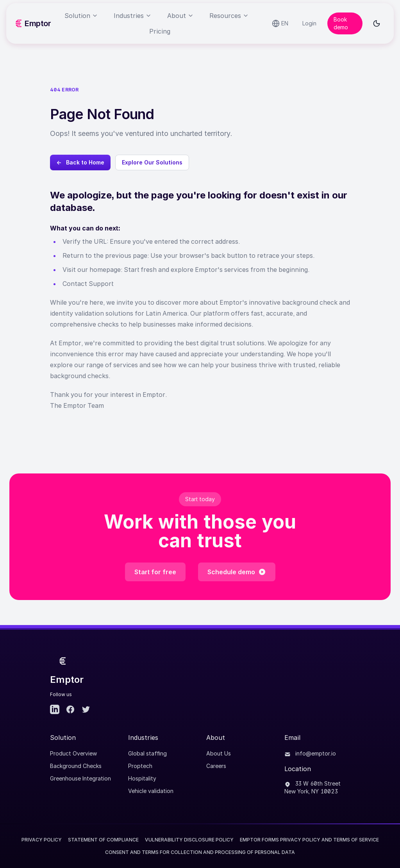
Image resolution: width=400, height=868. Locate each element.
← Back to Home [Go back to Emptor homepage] (80, 162)
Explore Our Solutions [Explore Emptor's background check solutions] (152, 162)
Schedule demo (237, 572)
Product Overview (73, 753)
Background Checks (76, 766)
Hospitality (142, 778)
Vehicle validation (151, 791)
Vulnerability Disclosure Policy (189, 840)
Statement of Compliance (103, 840)
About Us (219, 753)
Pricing (160, 31)
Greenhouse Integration (80, 778)
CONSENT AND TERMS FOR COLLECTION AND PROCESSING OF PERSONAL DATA (200, 852)
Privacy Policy (42, 840)
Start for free (155, 572)
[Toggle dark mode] (377, 23)
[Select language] (280, 23)
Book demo (341, 23)
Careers (216, 766)
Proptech (140, 766)
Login (309, 23)
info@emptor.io (310, 753)
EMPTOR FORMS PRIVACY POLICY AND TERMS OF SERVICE (309, 840)
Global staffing (147, 753)
